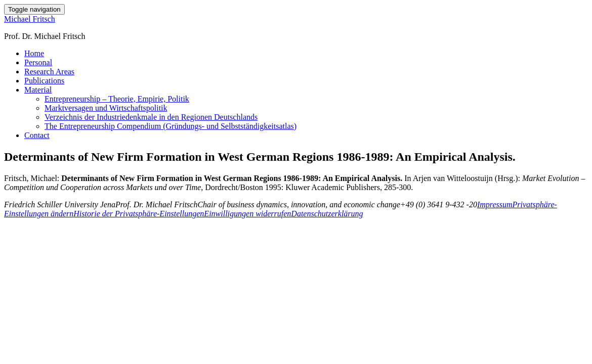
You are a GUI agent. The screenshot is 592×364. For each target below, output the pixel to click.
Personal (38, 62)
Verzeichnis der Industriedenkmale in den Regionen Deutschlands (151, 117)
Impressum (495, 204)
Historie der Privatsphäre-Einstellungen (139, 214)
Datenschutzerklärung (327, 214)
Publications (44, 81)
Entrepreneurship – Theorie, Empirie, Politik (117, 99)
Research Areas (49, 72)
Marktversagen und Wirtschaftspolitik (106, 108)
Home (34, 53)
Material (38, 90)
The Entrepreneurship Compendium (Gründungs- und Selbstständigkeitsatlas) (171, 126)
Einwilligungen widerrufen (247, 214)
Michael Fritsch (30, 19)
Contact (37, 135)
